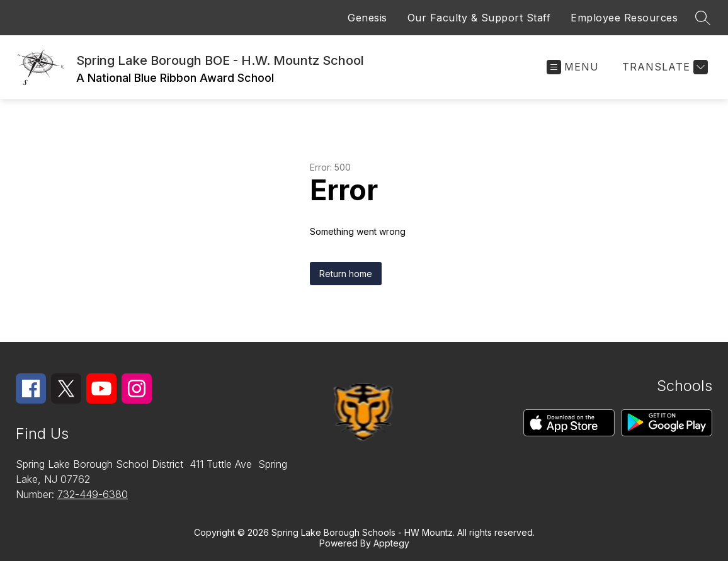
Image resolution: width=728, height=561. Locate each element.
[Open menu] (573, 67)
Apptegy (391, 543)
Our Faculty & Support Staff (479, 18)
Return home (346, 274)
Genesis (367, 18)
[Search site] (703, 18)
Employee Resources (624, 18)
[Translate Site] (663, 67)
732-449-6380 (93, 494)
